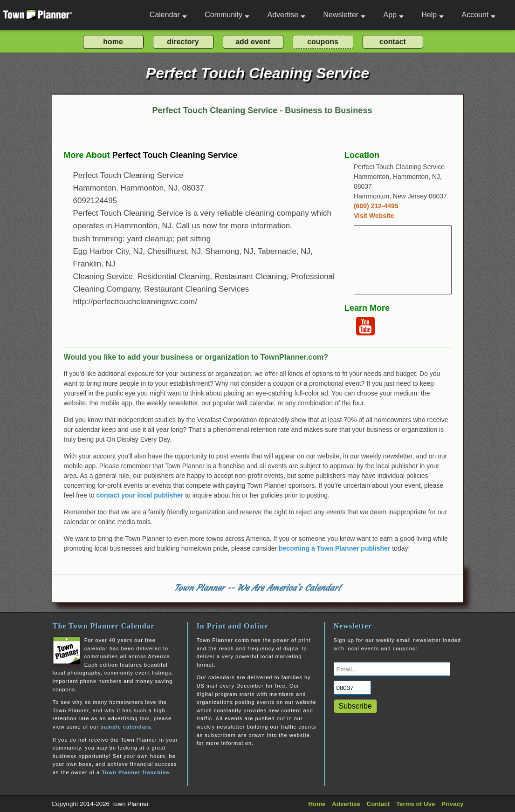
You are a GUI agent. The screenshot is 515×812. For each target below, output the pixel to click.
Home (317, 804)
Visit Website (374, 216)
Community (227, 15)
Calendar (168, 15)
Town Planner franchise (135, 772)
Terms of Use (415, 804)
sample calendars (126, 727)
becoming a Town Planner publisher (334, 548)
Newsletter (345, 15)
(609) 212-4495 (376, 206)
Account (479, 15)
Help (433, 15)
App (393, 15)
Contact (378, 804)
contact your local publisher (140, 495)
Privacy (452, 804)
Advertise (286, 15)
